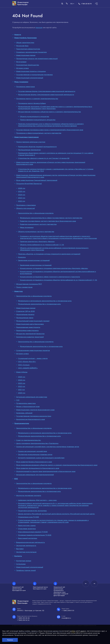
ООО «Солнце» (24, 365)
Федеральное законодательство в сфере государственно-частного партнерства (51, 218)
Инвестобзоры (22, 372)
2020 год (22, 393)
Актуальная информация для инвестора (32, 397)
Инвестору (19, 291)
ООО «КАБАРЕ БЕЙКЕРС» (28, 368)
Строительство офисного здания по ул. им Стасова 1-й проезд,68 (44, 158)
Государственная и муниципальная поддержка (34, 75)
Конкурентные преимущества (28, 65)
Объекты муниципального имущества (35, 117)
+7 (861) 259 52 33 (23, 620)
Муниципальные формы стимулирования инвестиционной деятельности (46, 95)
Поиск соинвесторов (24, 287)
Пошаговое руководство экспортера (32, 511)
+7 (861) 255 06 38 (23, 618)
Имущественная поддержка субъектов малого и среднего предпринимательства (49, 112)
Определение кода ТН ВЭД (29, 517)
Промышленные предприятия (29, 150)
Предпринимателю (22, 423)
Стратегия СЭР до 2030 (26, 311)
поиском (39, 28)
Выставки (20, 549)
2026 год (22, 188)
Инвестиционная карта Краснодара (30, 324)
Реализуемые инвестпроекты (27, 331)
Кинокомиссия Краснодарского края (31, 419)
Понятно (10, 640)
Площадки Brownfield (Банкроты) (29, 184)
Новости (18, 35)
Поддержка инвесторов (25, 87)
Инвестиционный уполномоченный (30, 78)
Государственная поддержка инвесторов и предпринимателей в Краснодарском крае (50, 130)
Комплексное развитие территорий (30, 337)
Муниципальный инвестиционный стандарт (33, 321)
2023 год (22, 198)
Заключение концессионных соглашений (34, 260)
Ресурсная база (22, 46)
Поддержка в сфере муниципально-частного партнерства (39, 133)
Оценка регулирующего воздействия (33, 451)
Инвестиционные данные (26, 55)
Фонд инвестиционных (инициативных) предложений (37, 180)
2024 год (22, 195)
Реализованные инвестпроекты (28, 327)
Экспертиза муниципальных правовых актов (35, 455)
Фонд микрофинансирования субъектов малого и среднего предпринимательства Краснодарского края (57, 465)
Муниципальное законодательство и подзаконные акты (39, 304)
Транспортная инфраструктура (28, 49)
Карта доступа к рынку (27, 526)
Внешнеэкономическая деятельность (31, 542)
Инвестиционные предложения (26, 137)
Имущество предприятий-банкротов (30, 334)
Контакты (18, 556)
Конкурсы (22, 257)
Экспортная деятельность (26, 546)
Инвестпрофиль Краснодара (26, 38)
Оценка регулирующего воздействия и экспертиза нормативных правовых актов (48, 447)
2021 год (21, 390)
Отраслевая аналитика (27, 529)
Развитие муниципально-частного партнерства (38, 224)
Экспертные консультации (26, 552)
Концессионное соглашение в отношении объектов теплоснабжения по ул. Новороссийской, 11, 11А (59, 280)
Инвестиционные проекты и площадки (31, 71)
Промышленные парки (25, 318)
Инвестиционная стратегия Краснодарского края (35, 410)
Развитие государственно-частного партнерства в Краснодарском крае (48, 221)
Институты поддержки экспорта (29, 496)
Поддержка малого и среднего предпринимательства (37, 99)
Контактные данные (24, 561)
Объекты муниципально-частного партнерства (36, 232)
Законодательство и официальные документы (36, 213)
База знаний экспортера (28, 538)
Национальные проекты (25, 314)
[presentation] (86, 584)
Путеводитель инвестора (26, 403)
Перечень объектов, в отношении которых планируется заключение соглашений (49, 254)
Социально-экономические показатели (31, 52)
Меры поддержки (21, 82)
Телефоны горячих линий (26, 570)
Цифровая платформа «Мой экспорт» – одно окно (37, 500)
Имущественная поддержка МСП (29, 284)
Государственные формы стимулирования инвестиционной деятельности (47, 91)
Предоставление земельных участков (31, 142)
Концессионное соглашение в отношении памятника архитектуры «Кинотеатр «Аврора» (54, 268)
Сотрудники (21, 564)
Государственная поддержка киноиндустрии (34, 416)
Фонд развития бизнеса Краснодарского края (34, 462)
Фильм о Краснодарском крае (28, 407)
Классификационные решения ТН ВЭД (33, 532)
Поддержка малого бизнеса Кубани (32, 103)
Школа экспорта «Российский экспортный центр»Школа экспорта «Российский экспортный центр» (57, 514)
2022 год (22, 201)
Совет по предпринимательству (29, 440)
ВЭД (16, 479)
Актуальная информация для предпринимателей (35, 475)
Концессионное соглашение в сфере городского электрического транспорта (50, 277)
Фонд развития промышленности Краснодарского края (38, 468)
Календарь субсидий (24, 413)
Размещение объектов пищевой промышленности (37, 147)
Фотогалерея (21, 62)
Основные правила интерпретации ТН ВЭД (35, 535)
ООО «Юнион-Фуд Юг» (27, 362)
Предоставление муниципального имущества (38, 120)
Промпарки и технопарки (26, 205)
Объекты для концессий (26, 208)
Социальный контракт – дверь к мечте (33, 358)
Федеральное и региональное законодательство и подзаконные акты (45, 301)
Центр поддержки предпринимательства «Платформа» (37, 443)
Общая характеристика (25, 43)
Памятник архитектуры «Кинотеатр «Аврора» (37, 242)
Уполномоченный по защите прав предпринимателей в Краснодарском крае (46, 471)
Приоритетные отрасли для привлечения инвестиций (37, 59)
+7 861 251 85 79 (85, 4)
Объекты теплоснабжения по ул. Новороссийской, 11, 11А (42, 245)
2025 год (22, 191)
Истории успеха (22, 68)
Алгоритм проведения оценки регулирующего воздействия (41, 458)
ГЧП (18, 400)
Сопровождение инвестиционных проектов (33, 351)
